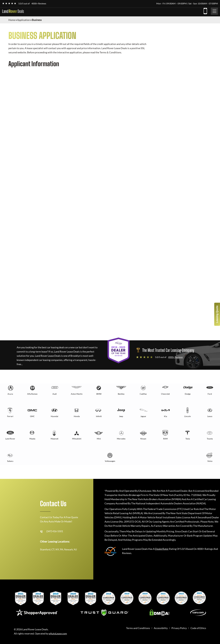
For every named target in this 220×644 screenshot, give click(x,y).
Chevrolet (165, 394)
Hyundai (55, 416)
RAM (165, 439)
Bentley (121, 394)
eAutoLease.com (58, 634)
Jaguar (143, 416)
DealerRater (162, 549)
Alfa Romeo (32, 394)
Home (12, 20)
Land (13, 11)
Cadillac (143, 394)
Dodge (188, 394)
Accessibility (161, 628)
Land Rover (10, 439)
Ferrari (10, 416)
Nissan (143, 439)
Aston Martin (77, 394)
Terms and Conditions (138, 628)
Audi (55, 394)
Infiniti (99, 416)
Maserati (55, 439)
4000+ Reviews (39, 3)
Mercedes (121, 439)
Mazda (32, 439)
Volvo (210, 461)
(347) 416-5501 (205, 10)
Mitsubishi (77, 439)
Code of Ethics (198, 628)
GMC (32, 416)
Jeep (121, 416)
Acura (10, 394)
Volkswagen (110, 461)
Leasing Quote (217, 314)
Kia (165, 416)
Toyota (210, 439)
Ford (210, 394)
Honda (77, 416)
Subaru (10, 461)
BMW (99, 394)
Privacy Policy (179, 628)
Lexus (210, 416)
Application (24, 20)
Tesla (188, 439)
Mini (99, 439)
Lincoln (188, 416)
